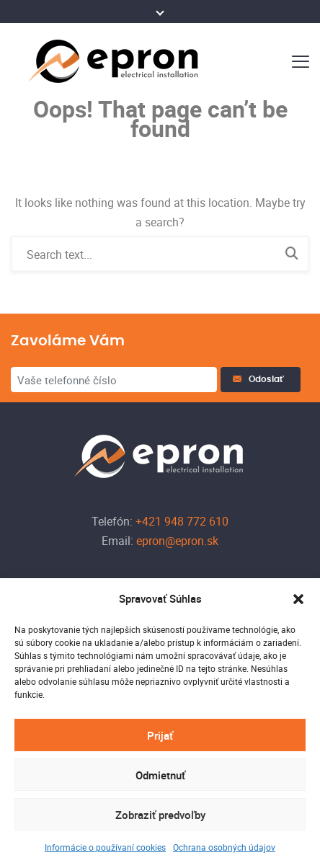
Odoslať (261, 380)
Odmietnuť (160, 775)
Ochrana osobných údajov (224, 847)
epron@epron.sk (176, 541)
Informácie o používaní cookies (105, 847)
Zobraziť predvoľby (160, 815)
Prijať (160, 735)
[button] (298, 599)
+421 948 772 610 (181, 521)
